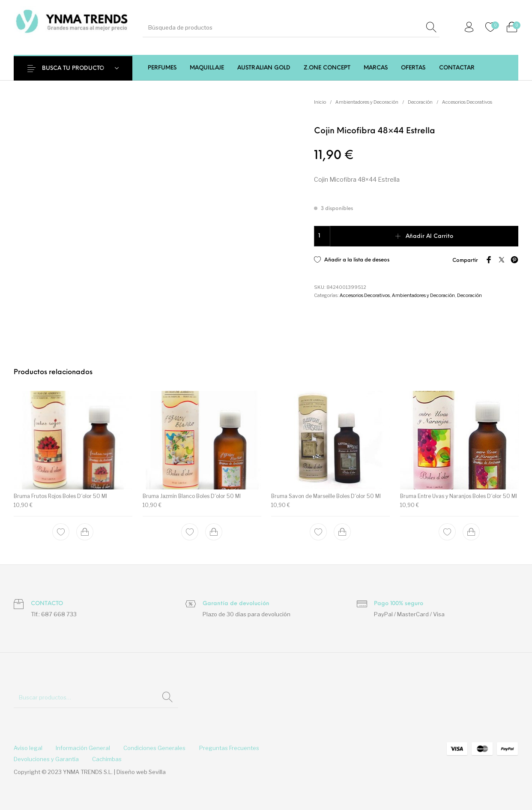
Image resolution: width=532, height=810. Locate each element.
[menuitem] (162, 68)
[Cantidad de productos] (322, 236)
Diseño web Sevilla (141, 772)
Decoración (420, 102)
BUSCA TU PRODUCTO (73, 68)
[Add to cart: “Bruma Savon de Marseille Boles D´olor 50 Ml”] (342, 532)
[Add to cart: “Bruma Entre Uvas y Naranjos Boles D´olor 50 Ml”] (471, 532)
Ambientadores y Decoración (367, 102)
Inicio (320, 102)
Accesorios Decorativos (467, 102)
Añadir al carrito (429, 236)
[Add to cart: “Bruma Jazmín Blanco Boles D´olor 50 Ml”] (214, 532)
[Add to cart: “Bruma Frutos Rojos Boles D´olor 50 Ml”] (85, 532)
